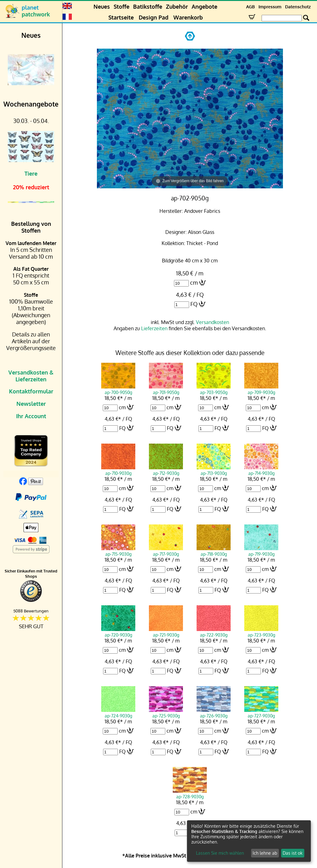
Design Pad (154, 17)
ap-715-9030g (118, 551)
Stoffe (122, 7)
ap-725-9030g (166, 713)
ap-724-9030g (118, 713)
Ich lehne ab (265, 853)
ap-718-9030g (214, 551)
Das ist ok (293, 853)
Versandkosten (213, 322)
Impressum (270, 7)
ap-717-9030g (166, 551)
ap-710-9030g (118, 470)
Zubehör (177, 7)
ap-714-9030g (261, 470)
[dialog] (249, 841)
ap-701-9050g (166, 389)
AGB (250, 7)
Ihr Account (31, 416)
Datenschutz (298, 7)
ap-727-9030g (261, 713)
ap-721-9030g (166, 632)
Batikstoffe (148, 7)
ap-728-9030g (190, 794)
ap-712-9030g (166, 470)
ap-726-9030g (214, 713)
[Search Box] (282, 18)
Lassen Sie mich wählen (220, 853)
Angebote (204, 7)
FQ (194, 304)
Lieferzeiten (154, 328)
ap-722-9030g (214, 632)
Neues (102, 7)
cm (194, 283)
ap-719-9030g (261, 551)
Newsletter (31, 404)
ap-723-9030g (261, 632)
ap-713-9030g (214, 470)
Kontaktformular (31, 391)
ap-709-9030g (261, 389)
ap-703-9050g (214, 389)
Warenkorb (188, 17)
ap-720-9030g (118, 632)
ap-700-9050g (118, 389)
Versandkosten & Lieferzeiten (31, 376)
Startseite (121, 17)
